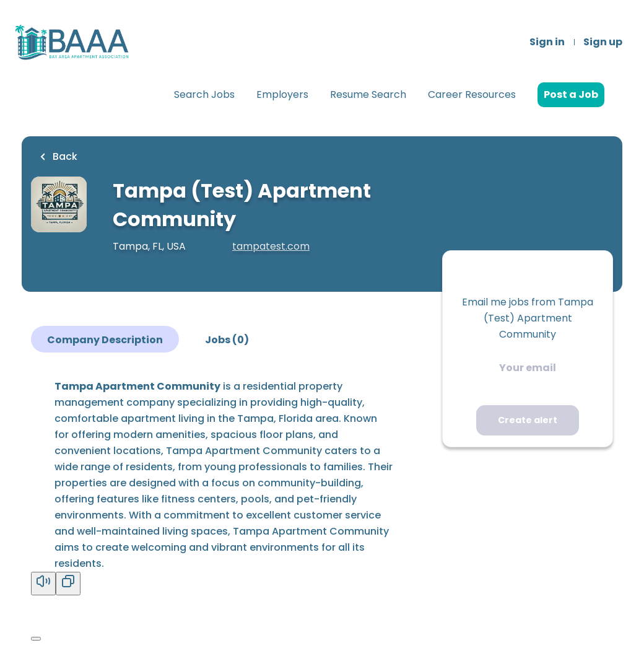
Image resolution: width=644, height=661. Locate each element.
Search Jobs (204, 95)
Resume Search (368, 95)
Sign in (547, 42)
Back (64, 156)
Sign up (603, 42)
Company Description (105, 340)
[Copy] (68, 584)
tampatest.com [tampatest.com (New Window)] (271, 246)
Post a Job (571, 94)
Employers (282, 95)
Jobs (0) (227, 340)
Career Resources (472, 95)
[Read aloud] (43, 584)
